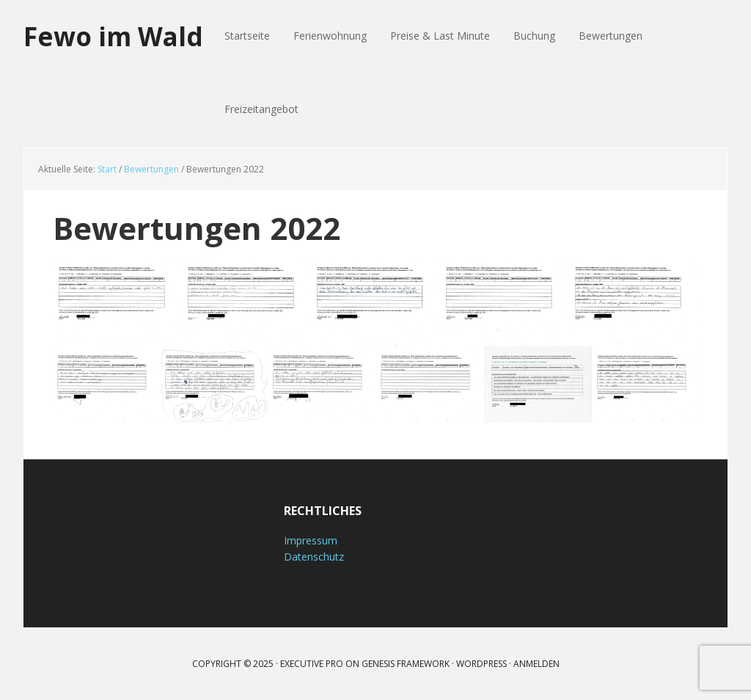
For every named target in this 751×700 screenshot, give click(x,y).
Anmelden (536, 664)
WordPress (481, 664)
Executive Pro (312, 664)
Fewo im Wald (115, 36)
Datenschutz (314, 557)
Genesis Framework (406, 664)
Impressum (311, 540)
